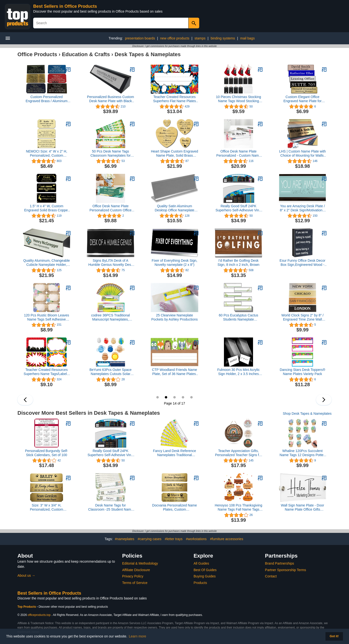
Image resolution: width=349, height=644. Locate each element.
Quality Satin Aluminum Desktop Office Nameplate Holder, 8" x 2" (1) (174, 208)
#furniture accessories (226, 539)
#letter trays (174, 539)
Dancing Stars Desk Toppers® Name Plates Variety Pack (302, 372)
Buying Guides (205, 576)
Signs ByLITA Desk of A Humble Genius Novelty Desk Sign (111, 263)
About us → (26, 575)
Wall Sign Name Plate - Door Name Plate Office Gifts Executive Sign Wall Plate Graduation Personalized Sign (302, 507)
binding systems (223, 38)
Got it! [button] (334, 636)
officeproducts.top (39, 615)
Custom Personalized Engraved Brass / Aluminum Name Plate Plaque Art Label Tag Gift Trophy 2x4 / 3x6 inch (46, 99)
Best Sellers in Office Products (65, 6)
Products (200, 583)
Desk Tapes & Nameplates (148, 54)
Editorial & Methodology (140, 563)
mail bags (247, 38)
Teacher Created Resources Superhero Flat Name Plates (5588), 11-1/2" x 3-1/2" (175, 99)
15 (174, 397)
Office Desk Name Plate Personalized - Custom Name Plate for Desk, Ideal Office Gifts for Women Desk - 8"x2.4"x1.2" (239, 153)
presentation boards (140, 38)
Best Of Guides (205, 570)
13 (158, 397)
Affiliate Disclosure (136, 570)
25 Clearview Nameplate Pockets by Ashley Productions (174, 317)
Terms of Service (135, 583)
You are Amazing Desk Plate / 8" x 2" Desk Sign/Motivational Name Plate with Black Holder (303, 208)
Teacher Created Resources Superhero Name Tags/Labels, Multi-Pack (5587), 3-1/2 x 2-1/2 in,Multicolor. (47, 372)
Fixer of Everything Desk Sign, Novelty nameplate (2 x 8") (174, 263)
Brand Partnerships (279, 563)
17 (191, 397)
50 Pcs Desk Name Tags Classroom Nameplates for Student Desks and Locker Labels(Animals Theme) (111, 153)
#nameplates (125, 539)
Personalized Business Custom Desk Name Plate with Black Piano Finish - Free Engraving (111, 99)
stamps (200, 38)
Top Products (27, 607)
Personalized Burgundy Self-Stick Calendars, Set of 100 (46, 453)
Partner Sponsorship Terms (285, 570)
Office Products (37, 54)
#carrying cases (150, 539)
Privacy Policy (133, 576)
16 (183, 397)
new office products (175, 38)
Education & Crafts (86, 54)
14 (166, 397)
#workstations (196, 539)
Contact (271, 576)
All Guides (201, 563)
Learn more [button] (138, 636)
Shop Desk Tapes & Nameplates (307, 414)
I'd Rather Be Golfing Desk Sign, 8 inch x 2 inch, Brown (239, 263)
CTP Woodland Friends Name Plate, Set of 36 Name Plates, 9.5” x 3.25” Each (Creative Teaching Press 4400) (174, 372)
